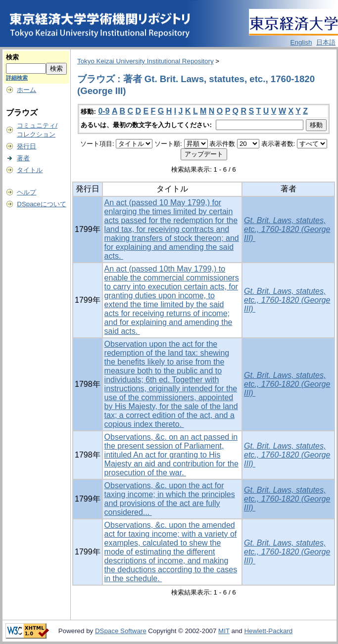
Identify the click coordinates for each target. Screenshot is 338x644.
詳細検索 (17, 78)
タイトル (30, 170)
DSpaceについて (41, 204)
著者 (23, 158)
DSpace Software (121, 631)
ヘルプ (26, 192)
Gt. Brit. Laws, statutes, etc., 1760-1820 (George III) (287, 229)
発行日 (26, 146)
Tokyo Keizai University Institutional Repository (145, 61)
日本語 (326, 42)
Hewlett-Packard (268, 631)
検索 (12, 57)
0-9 (104, 111)
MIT (224, 631)
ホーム (26, 90)
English (301, 42)
